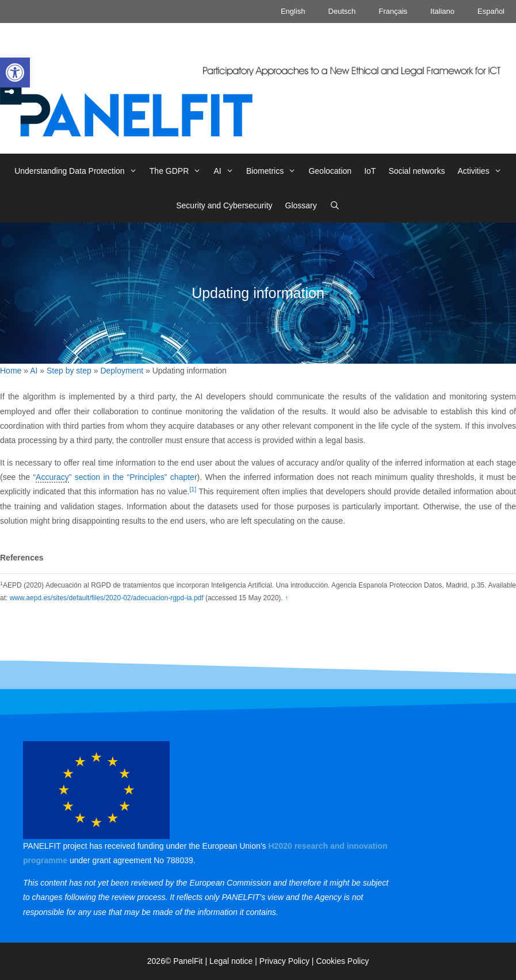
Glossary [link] (301, 205)
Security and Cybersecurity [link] (224, 205)
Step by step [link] (69, 371)
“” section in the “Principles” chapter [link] (115, 478)
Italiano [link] (442, 11)
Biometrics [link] (274, 171)
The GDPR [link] (179, 171)
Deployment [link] (122, 371)
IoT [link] (370, 171)
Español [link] (491, 11)
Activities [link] (482, 171)
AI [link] (226, 171)
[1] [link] (193, 489)
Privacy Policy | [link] (288, 961)
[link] (15, 73)
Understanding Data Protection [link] (79, 171)
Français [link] (393, 11)
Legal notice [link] (231, 961)
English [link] (293, 11)
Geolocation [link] (330, 171)
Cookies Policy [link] (342, 961)
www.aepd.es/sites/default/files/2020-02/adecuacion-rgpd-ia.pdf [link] (107, 598)
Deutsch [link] (342, 11)
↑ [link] (286, 598)
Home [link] (11, 371)
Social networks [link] (416, 171)
